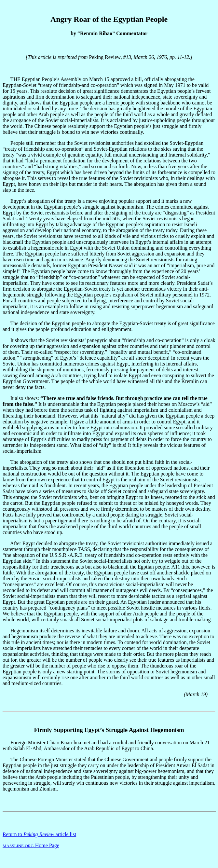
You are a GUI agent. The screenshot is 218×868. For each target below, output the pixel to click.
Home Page (31, 845)
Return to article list (39, 834)
